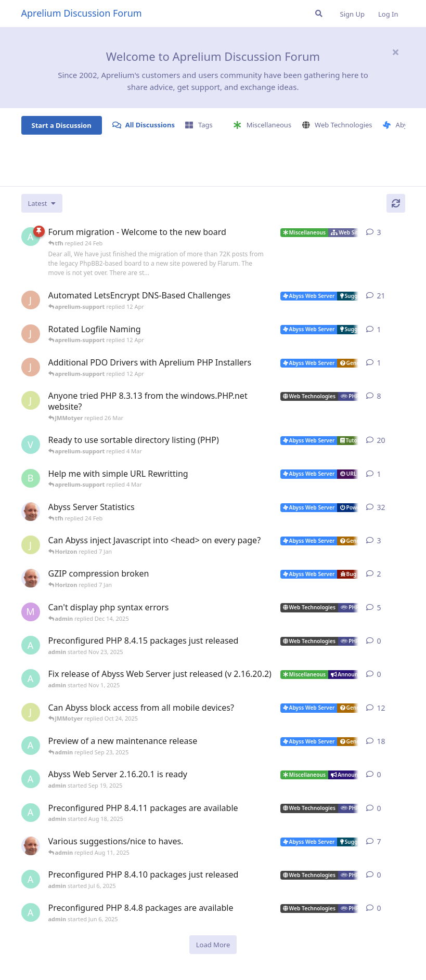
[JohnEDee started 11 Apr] (31, 334)
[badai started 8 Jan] (31, 478)
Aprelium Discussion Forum (82, 13)
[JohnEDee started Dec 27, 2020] (31, 300)
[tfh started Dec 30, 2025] (31, 578)
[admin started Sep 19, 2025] (31, 779)
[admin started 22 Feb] (31, 237)
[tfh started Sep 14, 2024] (31, 846)
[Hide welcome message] (396, 52)
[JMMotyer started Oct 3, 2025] (31, 712)
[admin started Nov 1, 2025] (31, 678)
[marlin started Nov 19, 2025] (31, 612)
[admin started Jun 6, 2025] (31, 912)
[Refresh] (396, 203)
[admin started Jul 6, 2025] (31, 879)
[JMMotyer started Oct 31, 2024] (31, 400)
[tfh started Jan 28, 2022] (31, 512)
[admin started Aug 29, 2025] (31, 746)
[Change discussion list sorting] (42, 203)
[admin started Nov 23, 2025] (31, 645)
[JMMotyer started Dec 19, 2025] (31, 545)
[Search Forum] (319, 14)
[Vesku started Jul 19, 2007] (31, 445)
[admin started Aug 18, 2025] (31, 813)
